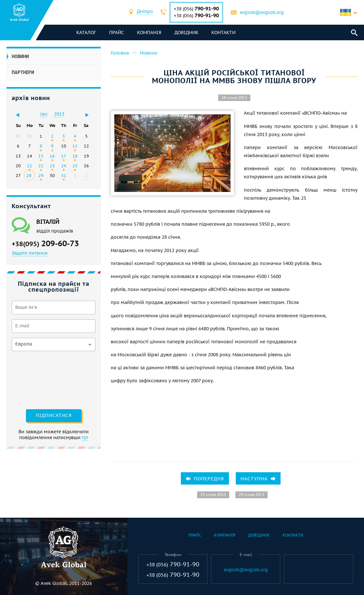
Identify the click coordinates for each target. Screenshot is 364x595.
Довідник (186, 32)
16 (52, 156)
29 (41, 175)
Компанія (149, 32)
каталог (86, 32)
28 (29, 175)
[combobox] (145, 12)
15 (41, 156)
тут (85, 437)
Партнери (23, 72)
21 (30, 166)
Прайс (117, 32)
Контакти (223, 32)
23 (52, 166)
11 (75, 146)
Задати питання (30, 253)
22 (41, 166)
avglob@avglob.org (262, 12)
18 (75, 156)
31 (64, 175)
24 (64, 166)
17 (64, 156)
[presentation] (38, 379)
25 (75, 166)
